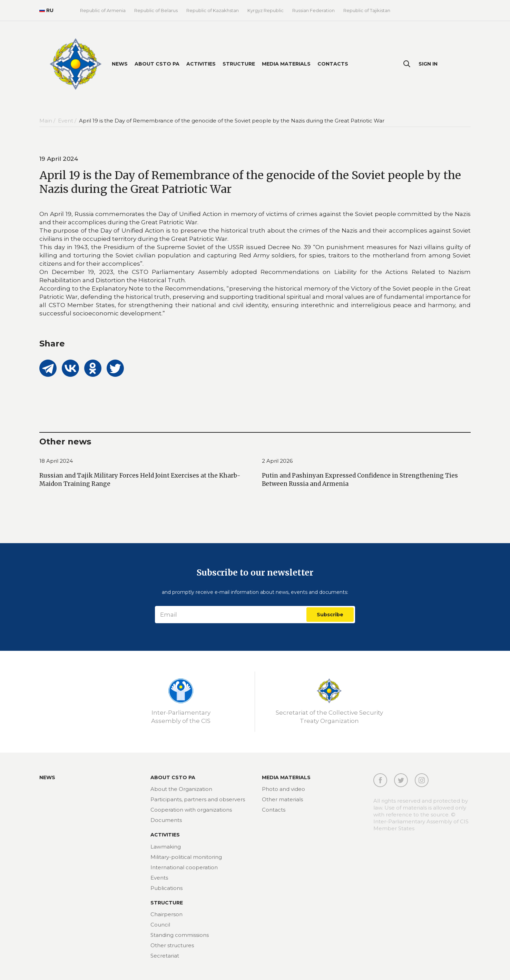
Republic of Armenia (103, 10)
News (120, 64)
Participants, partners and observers (198, 799)
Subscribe (330, 615)
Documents (166, 820)
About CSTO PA (157, 64)
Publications (166, 888)
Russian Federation (313, 10)
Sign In (428, 64)
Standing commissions (180, 935)
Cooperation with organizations (191, 810)
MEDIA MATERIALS (286, 777)
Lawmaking (166, 847)
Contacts (333, 64)
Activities (201, 64)
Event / (68, 121)
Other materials (282, 799)
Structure (239, 64)
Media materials (286, 64)
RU (46, 10)
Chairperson (166, 914)
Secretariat (165, 956)
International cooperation (184, 867)
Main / (48, 121)
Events (159, 878)
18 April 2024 (56, 461)
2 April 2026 (277, 461)
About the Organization (181, 789)
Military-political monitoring (186, 857)
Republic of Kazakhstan (213, 10)
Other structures (172, 945)
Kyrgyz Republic (266, 10)
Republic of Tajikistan (367, 10)
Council (160, 925)
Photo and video (283, 789)
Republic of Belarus (156, 10)
